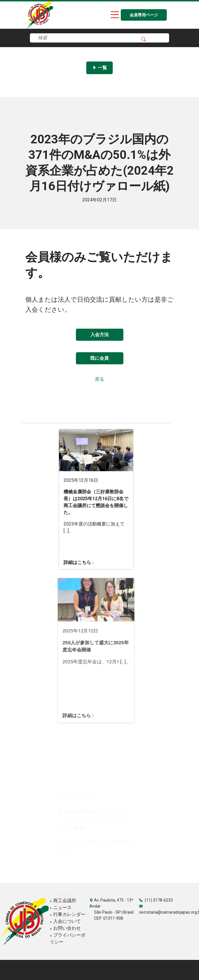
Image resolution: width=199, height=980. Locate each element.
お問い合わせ (65, 928)
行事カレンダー (68, 914)
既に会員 (99, 358)
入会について (65, 921)
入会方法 (99, 335)
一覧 (99, 68)
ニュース (61, 907)
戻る (99, 379)
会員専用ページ (144, 15)
